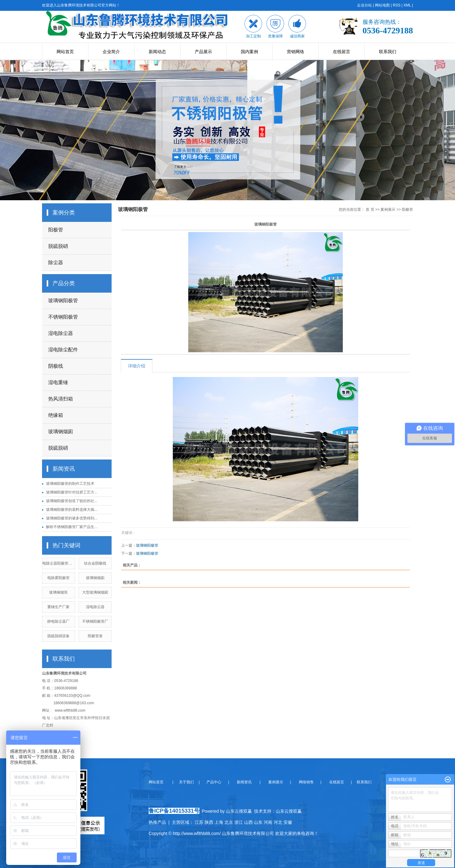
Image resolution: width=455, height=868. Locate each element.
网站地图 (382, 5)
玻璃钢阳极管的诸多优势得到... (72, 518)
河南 (268, 822)
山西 (249, 822)
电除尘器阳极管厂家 (59, 563)
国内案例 (249, 52)
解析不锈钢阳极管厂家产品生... (72, 527)
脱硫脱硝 (58, 246)
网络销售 (307, 782)
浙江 (239, 822)
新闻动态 (157, 52)
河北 (278, 822)
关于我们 (188, 782)
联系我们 (388, 52)
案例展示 (388, 210)
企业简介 (111, 52)
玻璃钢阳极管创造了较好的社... (72, 501)
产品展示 (203, 52)
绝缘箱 (56, 415)
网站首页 (65, 52)
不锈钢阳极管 (63, 317)
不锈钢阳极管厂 (95, 621)
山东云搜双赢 (289, 811)
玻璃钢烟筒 (58, 592)
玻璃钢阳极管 (63, 301)
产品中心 (215, 782)
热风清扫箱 (61, 399)
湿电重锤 (58, 382)
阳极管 (56, 230)
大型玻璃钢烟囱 (95, 592)
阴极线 (56, 366)
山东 (258, 822)
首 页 (370, 210)
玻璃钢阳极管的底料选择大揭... (72, 510)
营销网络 (296, 52)
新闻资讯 (244, 782)
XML (407, 5)
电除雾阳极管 (58, 578)
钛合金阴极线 (95, 563)
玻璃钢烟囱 (61, 432)
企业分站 (364, 5)
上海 (219, 822)
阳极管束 (95, 636)
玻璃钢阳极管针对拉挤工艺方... (72, 492)
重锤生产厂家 (58, 607)
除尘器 (56, 263)
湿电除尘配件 (63, 350)
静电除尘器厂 (58, 621)
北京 (229, 822)
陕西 (209, 822)
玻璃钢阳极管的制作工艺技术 (70, 484)
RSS (397, 5)
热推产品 (157, 822)
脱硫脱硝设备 (58, 636)
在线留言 (342, 52)
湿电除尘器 (61, 333)
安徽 (288, 822)
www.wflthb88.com (70, 710)
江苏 (199, 822)
